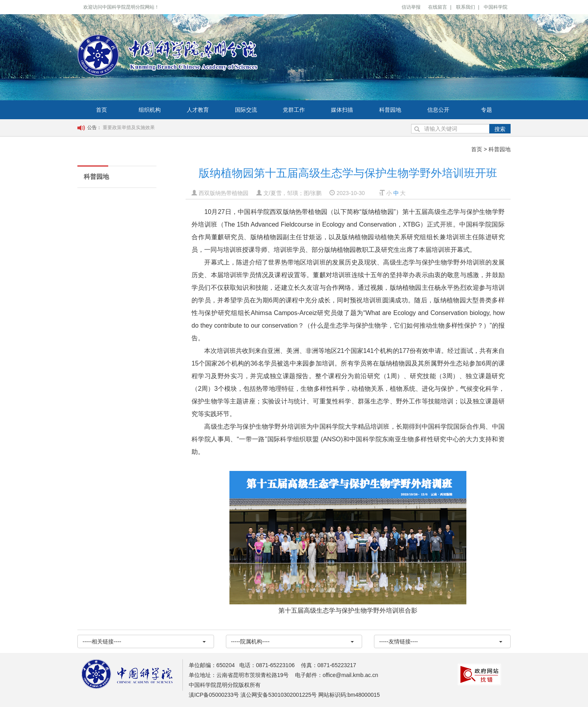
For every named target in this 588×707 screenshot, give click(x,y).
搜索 (500, 129)
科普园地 (390, 110)
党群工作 (294, 110)
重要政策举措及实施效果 (129, 128)
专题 (487, 110)
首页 (101, 110)
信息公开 (438, 110)
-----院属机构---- (293, 641)
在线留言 (438, 7)
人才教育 (198, 110)
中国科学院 (496, 7)
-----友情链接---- (441, 641)
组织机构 (150, 110)
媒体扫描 (342, 110)
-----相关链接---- (144, 641)
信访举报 (411, 7)
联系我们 (466, 7)
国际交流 (246, 110)
